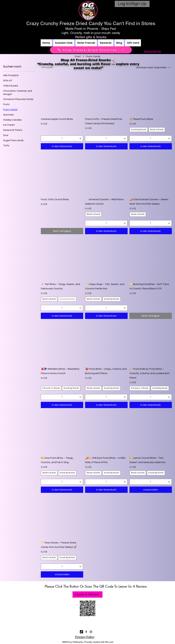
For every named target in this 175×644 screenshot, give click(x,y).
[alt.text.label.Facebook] (86, 632)
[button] (153, 51)
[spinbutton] (62, 138)
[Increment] (81, 138)
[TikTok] (81, 632)
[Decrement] (43, 138)
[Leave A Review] (87, 594)
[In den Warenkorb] (62, 146)
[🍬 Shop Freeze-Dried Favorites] (91, 50)
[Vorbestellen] (151, 490)
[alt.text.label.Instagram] (91, 632)
